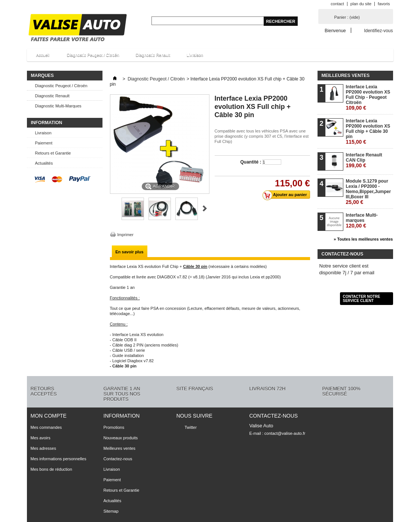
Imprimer (125, 235)
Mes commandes (46, 427)
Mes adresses (43, 448)
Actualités (44, 163)
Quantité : (251, 162)
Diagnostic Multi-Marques (58, 106)
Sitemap (111, 511)
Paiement (44, 143)
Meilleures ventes (346, 76)
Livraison (195, 55)
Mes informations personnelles (59, 459)
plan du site (361, 4)
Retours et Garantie (53, 153)
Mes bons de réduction (51, 469)
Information (47, 123)
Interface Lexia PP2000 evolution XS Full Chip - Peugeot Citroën (368, 97)
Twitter (191, 427)
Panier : (347, 17)
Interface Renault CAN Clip (364, 160)
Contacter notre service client (362, 299)
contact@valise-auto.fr (285, 433)
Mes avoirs (41, 438)
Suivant (205, 208)
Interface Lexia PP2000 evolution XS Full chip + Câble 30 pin (368, 131)
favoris (384, 4)
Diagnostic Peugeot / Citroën (93, 55)
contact (337, 4)
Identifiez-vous (378, 30)
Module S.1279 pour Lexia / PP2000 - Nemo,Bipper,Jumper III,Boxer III (369, 192)
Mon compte (49, 416)
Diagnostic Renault (153, 55)
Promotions (114, 427)
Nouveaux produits (121, 438)
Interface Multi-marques (362, 220)
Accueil (42, 57)
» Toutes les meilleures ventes (363, 239)
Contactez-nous (118, 459)
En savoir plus (130, 252)
